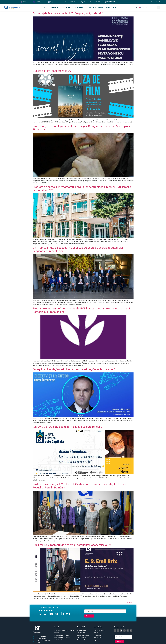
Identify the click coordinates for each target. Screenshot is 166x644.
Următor (130, 602)
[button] (46, 7)
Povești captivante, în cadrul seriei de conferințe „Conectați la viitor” (74, 369)
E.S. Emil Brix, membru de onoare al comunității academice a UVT (73, 545)
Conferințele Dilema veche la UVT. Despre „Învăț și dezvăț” (68, 13)
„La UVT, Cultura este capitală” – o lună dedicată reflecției (68, 427)
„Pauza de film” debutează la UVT (53, 71)
